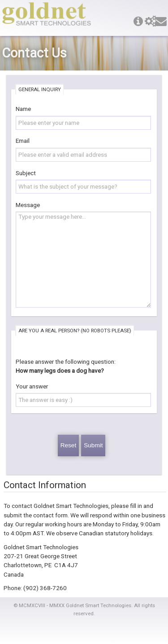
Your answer (32, 386)
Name (23, 109)
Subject (26, 173)
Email (23, 141)
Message (28, 205)
